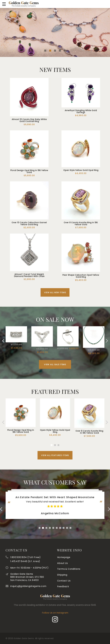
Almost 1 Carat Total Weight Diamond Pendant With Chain (29, 275)
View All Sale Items (55, 373)
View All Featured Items (55, 464)
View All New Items (55, 301)
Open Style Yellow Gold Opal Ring (81, 170)
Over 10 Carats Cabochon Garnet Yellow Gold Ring (29, 223)
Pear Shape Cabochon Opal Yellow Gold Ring (81, 276)
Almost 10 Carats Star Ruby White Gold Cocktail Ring (29, 120)
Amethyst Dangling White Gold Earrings (81, 111)
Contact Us (64, 539)
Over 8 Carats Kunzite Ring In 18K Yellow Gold (81, 223)
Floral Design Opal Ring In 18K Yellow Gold (29, 171)
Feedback (63, 545)
